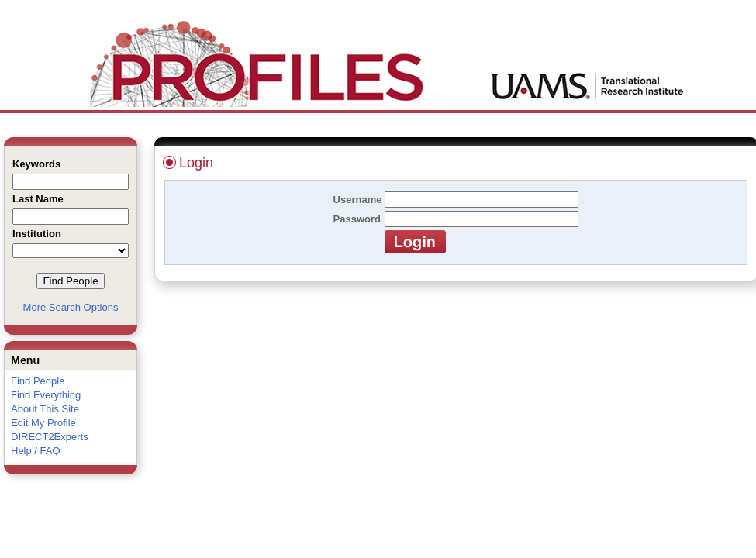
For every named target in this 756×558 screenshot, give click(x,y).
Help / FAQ (36, 451)
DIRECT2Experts (50, 437)
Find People (38, 381)
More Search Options (71, 307)
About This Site (45, 409)
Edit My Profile (43, 423)
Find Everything (46, 395)
